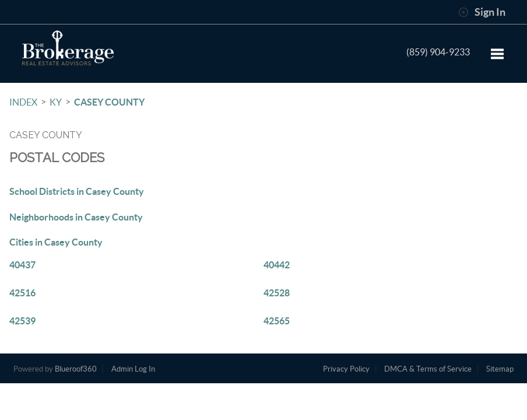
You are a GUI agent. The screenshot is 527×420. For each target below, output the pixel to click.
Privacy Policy (346, 369)
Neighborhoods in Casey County (76, 217)
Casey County (109, 102)
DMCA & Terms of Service (428, 369)
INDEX (23, 102)
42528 (277, 293)
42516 (22, 293)
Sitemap (500, 369)
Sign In (482, 12)
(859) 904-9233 (438, 52)
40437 (22, 265)
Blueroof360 (76, 369)
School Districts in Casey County (77, 191)
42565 (277, 321)
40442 (277, 265)
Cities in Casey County (56, 242)
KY (56, 102)
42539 (22, 321)
